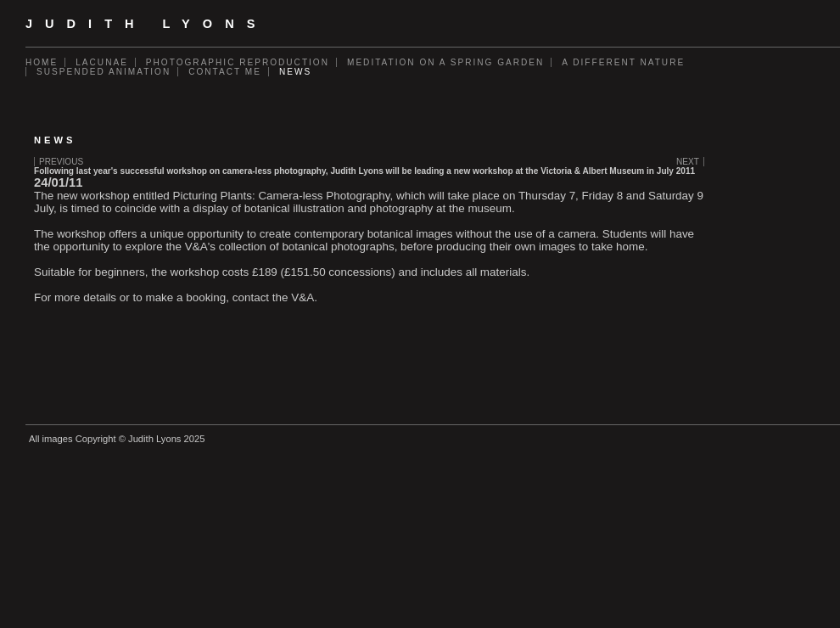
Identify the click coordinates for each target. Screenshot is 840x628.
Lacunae (102, 62)
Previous (61, 162)
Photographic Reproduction (238, 62)
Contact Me (225, 72)
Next (688, 162)
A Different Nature (623, 62)
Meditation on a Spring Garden (445, 62)
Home (42, 62)
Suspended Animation (104, 72)
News (295, 72)
